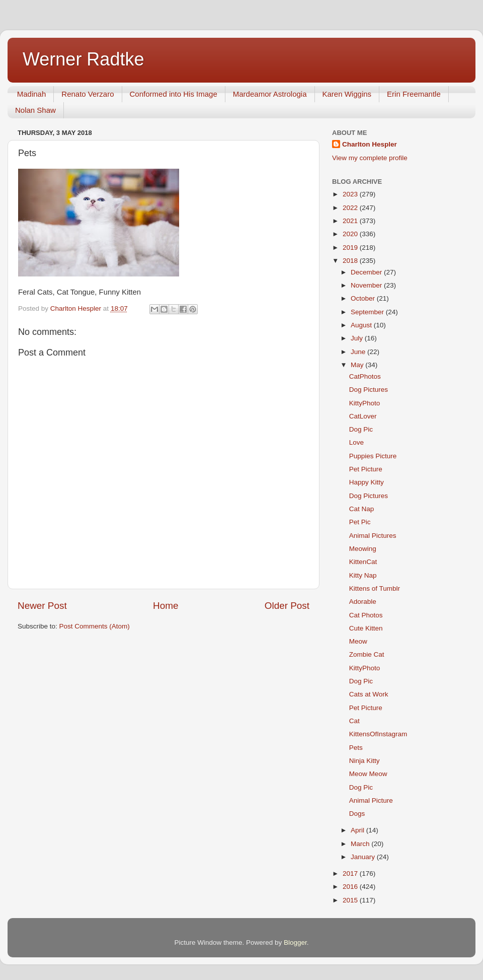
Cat (354, 721)
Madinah (32, 94)
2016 (351, 887)
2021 (351, 221)
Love (356, 442)
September (368, 312)
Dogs (357, 814)
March (361, 844)
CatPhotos (365, 376)
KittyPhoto (365, 403)
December (367, 272)
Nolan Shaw (35, 110)
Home (166, 606)
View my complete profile (370, 158)
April (358, 830)
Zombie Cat (367, 654)
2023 (351, 194)
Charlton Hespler (370, 144)
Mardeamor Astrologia (270, 94)
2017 (351, 873)
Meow (358, 641)
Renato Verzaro (88, 94)
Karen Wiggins (347, 94)
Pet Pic (360, 522)
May (358, 365)
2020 (351, 234)
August (362, 325)
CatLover (363, 416)
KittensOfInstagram (378, 734)
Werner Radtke (83, 59)
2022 (351, 208)
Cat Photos (366, 615)
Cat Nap (362, 509)
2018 (351, 261)
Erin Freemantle (414, 94)
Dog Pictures (369, 390)
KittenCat (363, 562)
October (364, 298)
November (367, 285)
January (364, 857)
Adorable (363, 602)
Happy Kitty (367, 482)
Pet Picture (366, 469)
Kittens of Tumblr (375, 588)
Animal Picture (371, 800)
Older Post (287, 606)
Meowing (363, 549)
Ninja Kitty (365, 761)
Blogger (295, 942)
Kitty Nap (363, 575)
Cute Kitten (366, 628)
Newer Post (42, 606)
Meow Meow (368, 774)
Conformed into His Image (174, 94)
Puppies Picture (373, 456)
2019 (351, 248)
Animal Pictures (373, 536)
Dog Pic (361, 429)
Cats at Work (369, 694)
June (359, 352)
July (358, 338)
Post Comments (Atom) (95, 626)
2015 (351, 900)
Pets (356, 748)
